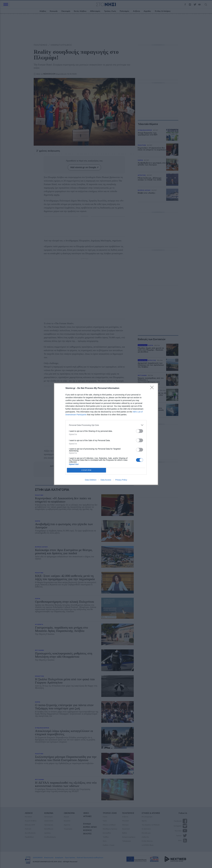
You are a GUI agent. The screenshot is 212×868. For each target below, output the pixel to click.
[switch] (140, 431)
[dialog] (106, 434)
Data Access (106, 480)
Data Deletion (91, 480)
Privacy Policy (121, 480)
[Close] (153, 388)
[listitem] (106, 425)
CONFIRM (86, 470)
